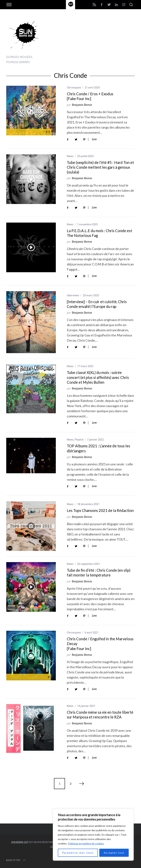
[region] (93, 835)
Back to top (16, 860)
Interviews (73, 295)
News (70, 156)
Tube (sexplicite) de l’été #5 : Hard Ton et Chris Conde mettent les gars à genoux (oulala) (100, 167)
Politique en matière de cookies (86, 843)
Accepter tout (114, 853)
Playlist (79, 440)
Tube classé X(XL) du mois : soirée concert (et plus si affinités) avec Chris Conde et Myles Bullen (98, 377)
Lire (94, 139)
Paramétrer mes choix (78, 853)
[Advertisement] (92, 40)
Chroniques (74, 88)
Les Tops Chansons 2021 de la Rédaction (100, 510)
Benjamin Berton (82, 105)
